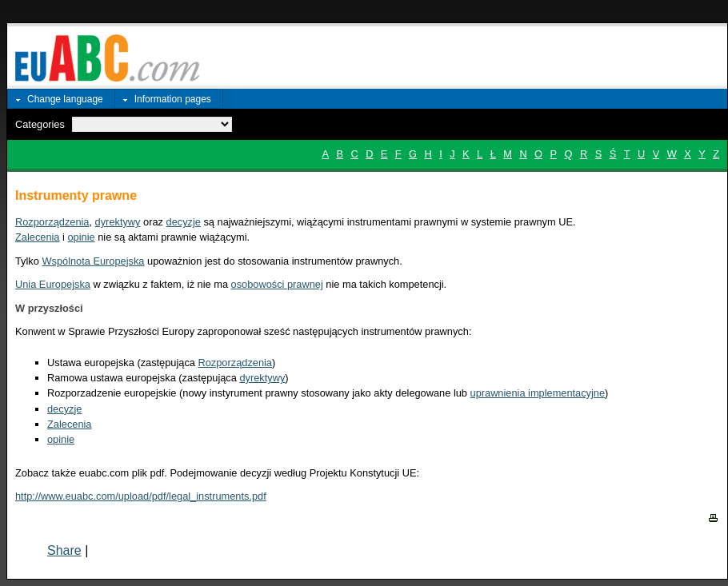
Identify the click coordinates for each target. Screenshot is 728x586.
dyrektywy (118, 222)
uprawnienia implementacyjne (538, 393)
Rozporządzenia (52, 222)
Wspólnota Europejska (93, 261)
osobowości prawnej (277, 284)
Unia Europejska (53, 284)
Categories (40, 124)
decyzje (184, 222)
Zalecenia (38, 237)
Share (64, 550)
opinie (81, 237)
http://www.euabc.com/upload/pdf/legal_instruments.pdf (141, 496)
